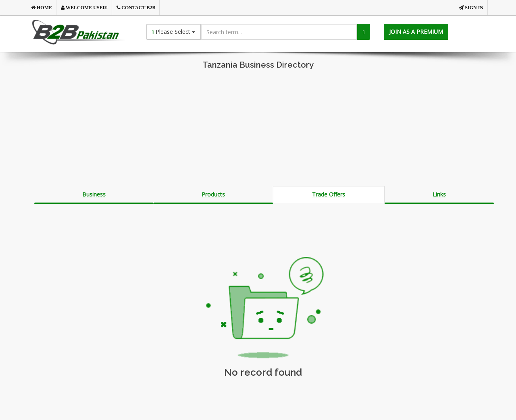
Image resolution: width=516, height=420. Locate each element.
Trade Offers (329, 194)
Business (94, 194)
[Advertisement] (258, 130)
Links (439, 194)
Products (213, 194)
